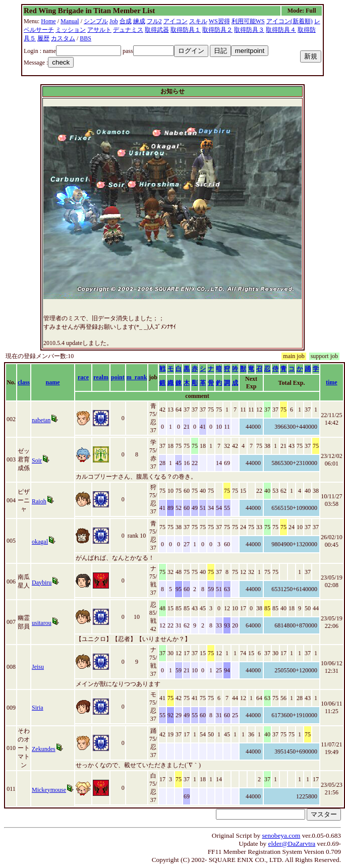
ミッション (71, 30)
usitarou (42, 623)
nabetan (41, 420)
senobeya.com (281, 835)
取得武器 (157, 30)
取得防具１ (186, 30)
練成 (139, 21)
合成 (126, 21)
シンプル (96, 21)
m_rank (137, 377)
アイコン (176, 21)
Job (114, 21)
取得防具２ (217, 30)
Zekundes (44, 749)
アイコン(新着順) (290, 21)
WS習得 (219, 21)
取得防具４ (281, 30)
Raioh (39, 501)
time (332, 382)
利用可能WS (248, 21)
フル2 (154, 21)
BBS (85, 38)
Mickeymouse (49, 790)
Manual (70, 21)
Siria (38, 708)
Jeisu (38, 667)
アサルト (99, 30)
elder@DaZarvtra (292, 844)
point (118, 377)
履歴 (43, 38)
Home (48, 21)
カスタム (63, 38)
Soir (37, 460)
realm (101, 377)
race (83, 377)
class (24, 382)
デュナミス (128, 30)
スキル (198, 21)
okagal (40, 542)
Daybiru (42, 583)
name (53, 382)
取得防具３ (249, 30)
